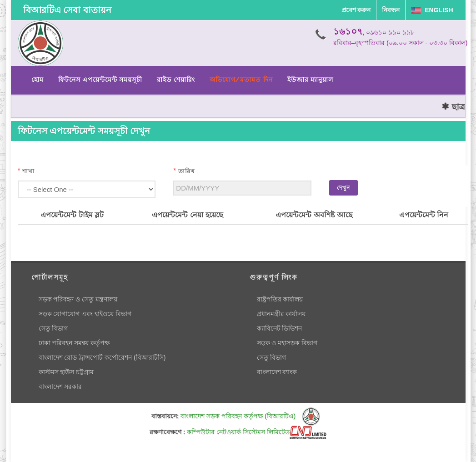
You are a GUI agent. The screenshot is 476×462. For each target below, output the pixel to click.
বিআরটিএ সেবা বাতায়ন (67, 10)
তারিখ (187, 171)
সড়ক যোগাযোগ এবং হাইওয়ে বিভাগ (85, 314)
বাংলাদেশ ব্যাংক (277, 372)
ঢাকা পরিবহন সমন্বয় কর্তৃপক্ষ (74, 343)
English (432, 10)
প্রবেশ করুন (356, 10)
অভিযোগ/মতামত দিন (241, 80)
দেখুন (343, 188)
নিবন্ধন (391, 10)
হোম (38, 80)
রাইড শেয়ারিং (176, 80)
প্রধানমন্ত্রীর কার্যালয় (281, 314)
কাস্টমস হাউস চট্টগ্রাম (66, 372)
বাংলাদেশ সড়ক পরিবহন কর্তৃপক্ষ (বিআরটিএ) (250, 416)
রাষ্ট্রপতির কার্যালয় (280, 299)
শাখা (28, 171)
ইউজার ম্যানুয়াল (310, 80)
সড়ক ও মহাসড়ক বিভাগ (287, 343)
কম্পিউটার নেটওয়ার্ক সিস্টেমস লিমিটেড (257, 432)
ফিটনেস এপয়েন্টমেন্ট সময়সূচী (100, 80)
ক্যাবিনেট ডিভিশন (280, 328)
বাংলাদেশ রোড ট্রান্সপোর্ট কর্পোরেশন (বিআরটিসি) (102, 357)
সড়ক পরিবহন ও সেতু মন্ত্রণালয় (78, 299)
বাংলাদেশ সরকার (60, 387)
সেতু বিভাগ (53, 328)
